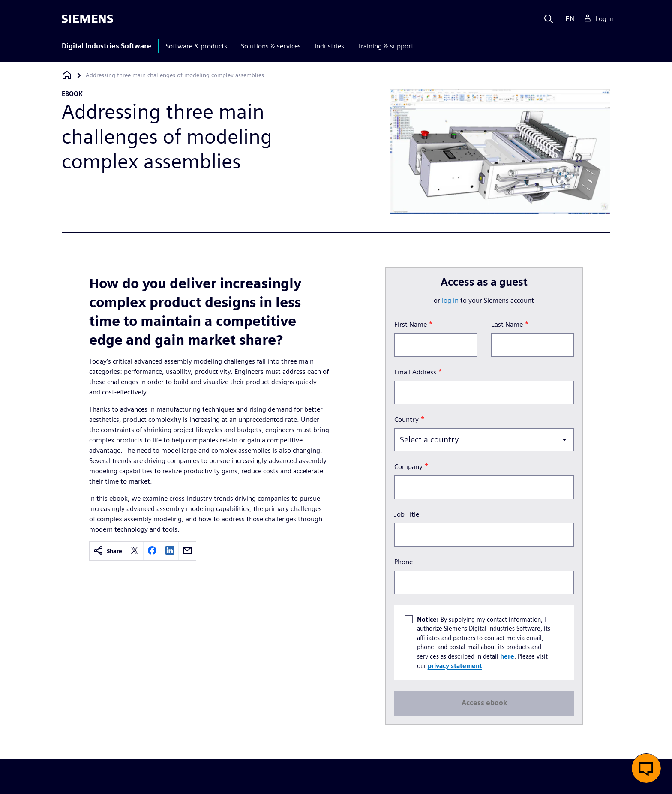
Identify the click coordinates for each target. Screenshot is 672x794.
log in (450, 300)
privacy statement (454, 666)
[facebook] (152, 551)
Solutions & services (271, 46)
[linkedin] (170, 551)
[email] (187, 551)
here (507, 656)
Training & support (386, 46)
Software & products (196, 46)
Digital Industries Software (106, 46)
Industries (329, 46)
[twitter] (135, 551)
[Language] (568, 19)
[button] (646, 768)
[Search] (549, 19)
